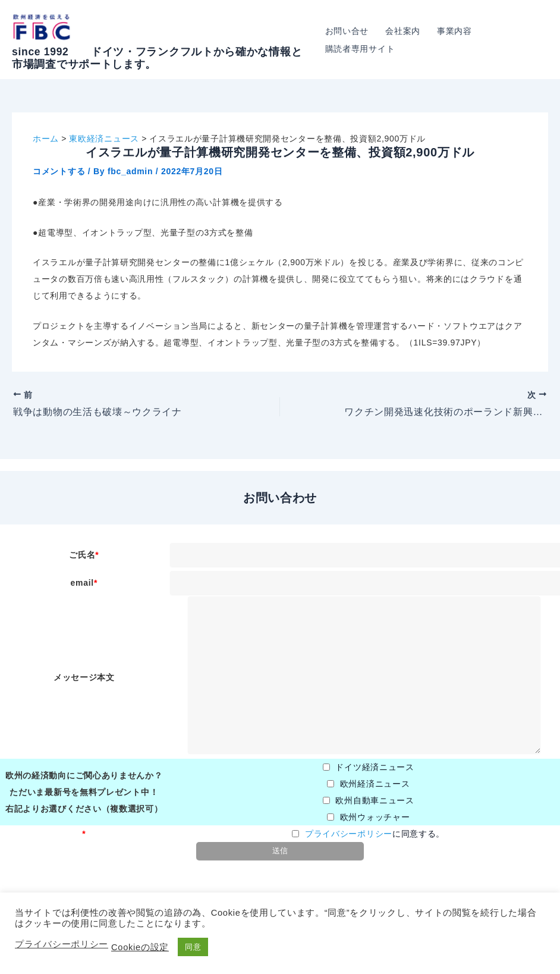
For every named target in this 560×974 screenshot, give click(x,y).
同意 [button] (193, 947)
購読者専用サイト (360, 49)
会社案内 (403, 31)
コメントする (59, 171)
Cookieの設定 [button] (140, 947)
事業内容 (454, 31)
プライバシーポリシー (349, 834)
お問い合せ (347, 31)
